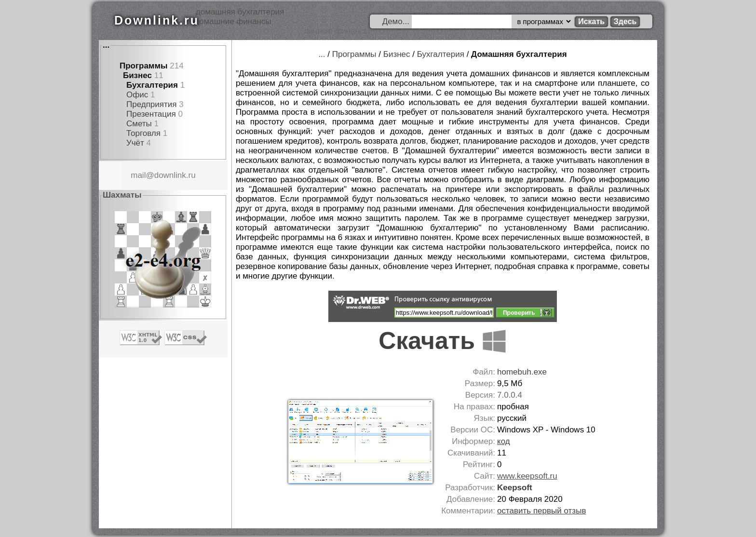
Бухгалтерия (152, 85)
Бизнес (137, 75)
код (504, 441)
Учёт (135, 143)
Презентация (151, 114)
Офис (137, 95)
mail (138, 175)
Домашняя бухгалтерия (519, 54)
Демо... (396, 21)
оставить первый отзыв (541, 511)
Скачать (443, 341)
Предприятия (152, 104)
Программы (144, 66)
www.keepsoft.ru (527, 476)
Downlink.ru (157, 20)
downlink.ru (175, 175)
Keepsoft (515, 488)
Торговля (143, 133)
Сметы (139, 124)
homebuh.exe (522, 372)
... (106, 45)
